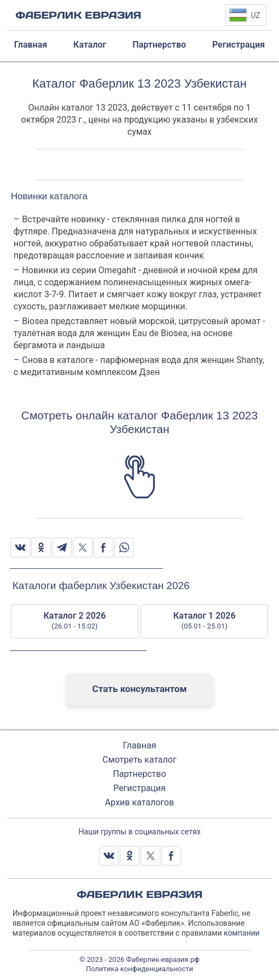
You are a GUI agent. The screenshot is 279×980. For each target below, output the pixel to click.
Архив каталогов (139, 802)
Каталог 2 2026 (75, 621)
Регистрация (139, 788)
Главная (140, 745)
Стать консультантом (140, 689)
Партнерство (139, 774)
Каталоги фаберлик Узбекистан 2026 (101, 586)
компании (242, 933)
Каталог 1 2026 (204, 621)
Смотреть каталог (139, 760)
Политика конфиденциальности (139, 969)
